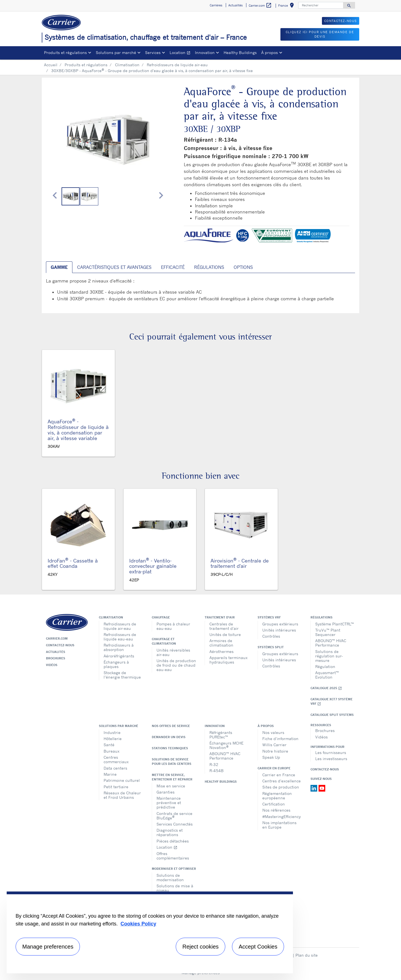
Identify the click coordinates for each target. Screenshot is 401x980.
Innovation (215, 726)
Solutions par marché (118, 726)
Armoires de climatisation (221, 643)
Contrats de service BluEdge (174, 816)
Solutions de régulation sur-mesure (329, 656)
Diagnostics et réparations (170, 832)
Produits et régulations (86, 65)
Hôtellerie (113, 739)
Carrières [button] (216, 5)
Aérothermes (222, 651)
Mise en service (171, 786)
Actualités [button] (235, 5)
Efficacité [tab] (173, 267)
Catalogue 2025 (326, 688)
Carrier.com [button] (260, 5)
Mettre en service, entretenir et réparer (172, 777)
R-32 (214, 764)
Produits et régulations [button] (65, 52)
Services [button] (153, 52)
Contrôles (271, 636)
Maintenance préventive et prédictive (169, 803)
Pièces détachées (173, 841)
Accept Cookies (258, 947)
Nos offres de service (171, 726)
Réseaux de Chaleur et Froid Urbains (122, 795)
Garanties (166, 792)
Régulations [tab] (209, 267)
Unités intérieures (279, 630)
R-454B (217, 771)
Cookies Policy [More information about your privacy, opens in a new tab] (138, 924)
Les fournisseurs (331, 752)
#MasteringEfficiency (282, 816)
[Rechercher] (321, 5)
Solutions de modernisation (170, 877)
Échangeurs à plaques (116, 664)
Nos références (276, 810)
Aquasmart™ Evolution (327, 675)
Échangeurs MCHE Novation (226, 745)
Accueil (51, 65)
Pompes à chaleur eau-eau (173, 626)
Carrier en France (279, 775)
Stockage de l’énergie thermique (122, 675)
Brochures (56, 658)
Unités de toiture (225, 634)
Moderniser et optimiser (174, 869)
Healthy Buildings (240, 52)
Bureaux (112, 751)
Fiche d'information (280, 739)
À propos (266, 726)
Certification (274, 804)
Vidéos (52, 665)
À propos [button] (270, 52)
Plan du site (307, 955)
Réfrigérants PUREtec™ (221, 735)
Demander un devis (169, 737)
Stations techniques (170, 748)
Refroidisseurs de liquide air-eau (177, 65)
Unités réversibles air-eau (173, 652)
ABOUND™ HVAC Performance (331, 643)
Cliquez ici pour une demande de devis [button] (320, 34)
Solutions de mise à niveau (175, 888)
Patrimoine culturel (122, 780)
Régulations (321, 617)
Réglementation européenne (277, 796)
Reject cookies (200, 947)
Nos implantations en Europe (279, 825)
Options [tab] (243, 267)
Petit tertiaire (116, 787)
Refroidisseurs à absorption (119, 647)
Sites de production (281, 787)
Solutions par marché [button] (116, 52)
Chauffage (161, 617)
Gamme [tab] (59, 267)
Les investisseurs (331, 759)
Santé (109, 745)
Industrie (112, 732)
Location (181, 53)
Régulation (325, 666)
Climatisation (127, 65)
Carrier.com (57, 638)
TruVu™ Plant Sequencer (328, 632)
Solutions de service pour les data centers (172, 762)
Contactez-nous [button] (341, 21)
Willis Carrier (274, 745)
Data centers (115, 768)
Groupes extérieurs (280, 624)
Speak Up (271, 757)
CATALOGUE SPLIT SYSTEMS (332, 715)
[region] (150, 932)
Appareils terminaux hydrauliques (228, 660)
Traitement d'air (220, 617)
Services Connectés (175, 824)
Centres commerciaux (116, 759)
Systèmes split (271, 647)
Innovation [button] (205, 52)
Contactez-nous (60, 645)
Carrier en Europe (274, 768)
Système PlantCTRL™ (335, 624)
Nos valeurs (273, 732)
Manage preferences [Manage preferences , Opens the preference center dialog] (48, 947)
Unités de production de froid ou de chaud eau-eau (176, 665)
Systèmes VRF (269, 617)
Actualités (56, 652)
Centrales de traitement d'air (224, 626)
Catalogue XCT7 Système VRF (332, 702)
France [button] (287, 6)
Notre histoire (275, 751)
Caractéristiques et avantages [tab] (114, 267)
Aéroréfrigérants (119, 656)
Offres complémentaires (173, 856)
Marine (110, 774)
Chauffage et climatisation (164, 641)
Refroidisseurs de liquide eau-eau (120, 637)
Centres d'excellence (282, 781)
